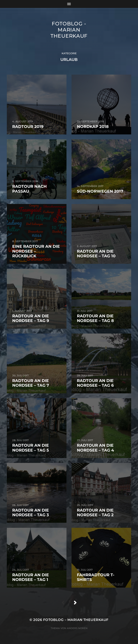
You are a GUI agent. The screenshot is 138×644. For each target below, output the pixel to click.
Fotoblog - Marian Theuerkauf (69, 30)
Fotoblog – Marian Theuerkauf (76, 620)
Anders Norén (77, 628)
